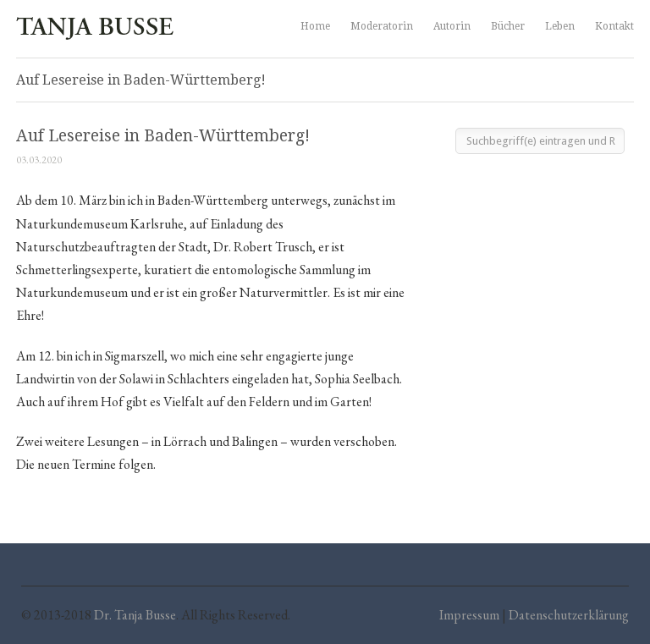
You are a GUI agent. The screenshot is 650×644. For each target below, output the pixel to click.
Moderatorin (382, 26)
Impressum (469, 615)
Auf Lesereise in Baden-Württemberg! (163, 136)
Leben (560, 26)
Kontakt (614, 26)
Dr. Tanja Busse (135, 615)
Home (315, 26)
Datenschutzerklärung (569, 615)
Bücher (508, 26)
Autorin (452, 26)
